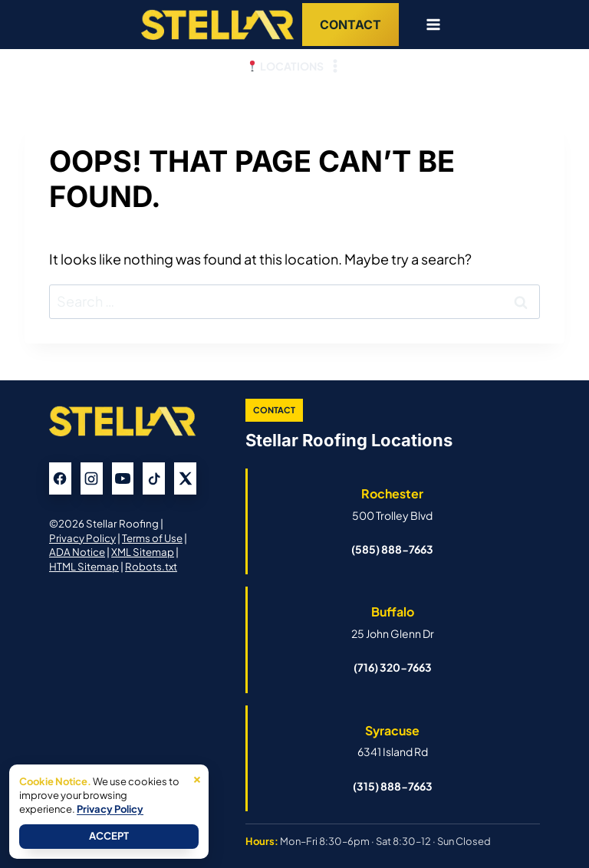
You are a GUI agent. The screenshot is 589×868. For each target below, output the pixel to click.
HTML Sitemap (84, 566)
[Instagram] (92, 478)
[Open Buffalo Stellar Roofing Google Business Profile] (392, 622)
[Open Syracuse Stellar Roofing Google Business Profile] (392, 741)
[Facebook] (60, 478)
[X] (185, 478)
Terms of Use (153, 538)
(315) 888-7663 (393, 786)
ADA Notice (77, 552)
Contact (350, 25)
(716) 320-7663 (393, 667)
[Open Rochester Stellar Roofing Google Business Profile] (392, 504)
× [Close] (197, 778)
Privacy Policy (83, 538)
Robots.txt (151, 566)
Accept (109, 836)
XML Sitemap (143, 552)
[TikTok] (154, 478)
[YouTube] (123, 478)
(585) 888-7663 (392, 549)
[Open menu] (427, 24)
